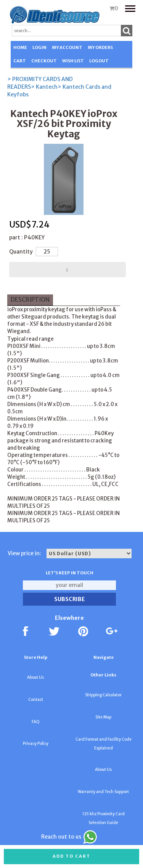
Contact (36, 700)
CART (20, 61)
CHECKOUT (44, 61)
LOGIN (39, 47)
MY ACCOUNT (67, 47)
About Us (35, 677)
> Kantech (44, 87)
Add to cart (71, 856)
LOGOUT (99, 61)
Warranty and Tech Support (103, 792)
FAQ (36, 722)
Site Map (103, 717)
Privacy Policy (36, 744)
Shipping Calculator (103, 695)
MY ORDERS (100, 47)
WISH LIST (73, 61)
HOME (20, 47)
